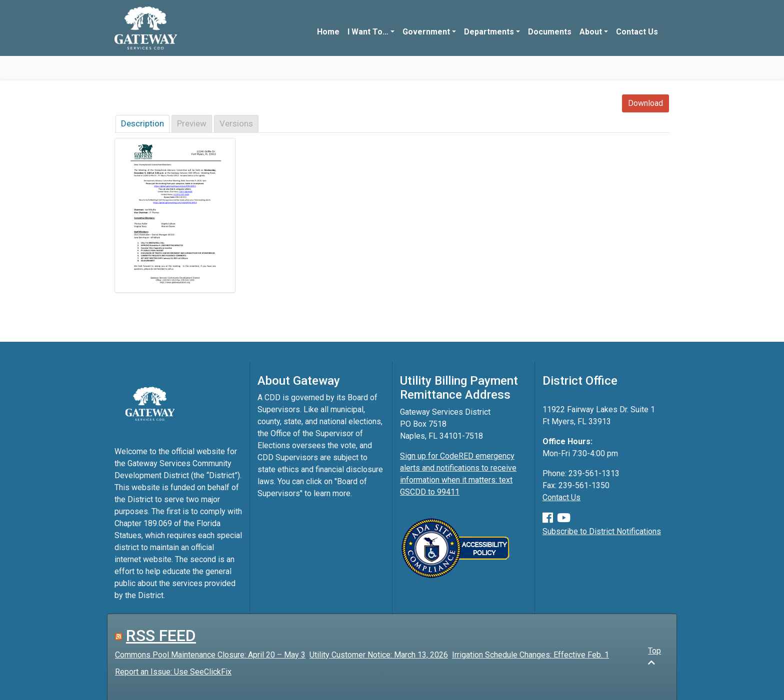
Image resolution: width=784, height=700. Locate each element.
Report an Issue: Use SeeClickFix (173, 672)
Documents (550, 32)
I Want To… (368, 32)
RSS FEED (161, 636)
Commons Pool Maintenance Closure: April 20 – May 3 (210, 655)
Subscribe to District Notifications (602, 531)
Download (645, 103)
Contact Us (637, 32)
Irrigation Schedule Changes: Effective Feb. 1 (530, 655)
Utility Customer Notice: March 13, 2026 (379, 655)
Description (142, 123)
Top (654, 656)
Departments (489, 32)
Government (426, 32)
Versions (236, 123)
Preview (192, 123)
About (591, 32)
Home (328, 32)
